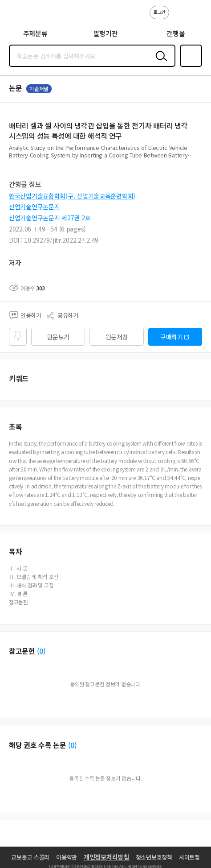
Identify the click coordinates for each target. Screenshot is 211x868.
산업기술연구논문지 (34, 207)
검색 (159, 63)
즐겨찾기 (189, 66)
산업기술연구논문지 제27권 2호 (50, 218)
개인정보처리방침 (106, 857)
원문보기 (58, 337)
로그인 (159, 12)
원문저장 (117, 337)
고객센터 (179, 17)
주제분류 (35, 33)
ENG (197, 17)
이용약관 (67, 857)
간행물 (176, 33)
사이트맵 (189, 857)
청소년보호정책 (154, 857)
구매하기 (172, 337)
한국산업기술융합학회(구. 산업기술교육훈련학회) (72, 196)
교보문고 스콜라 (30, 857)
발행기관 (106, 33)
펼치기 (200, 159)
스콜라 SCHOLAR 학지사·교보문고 (27, 14)
